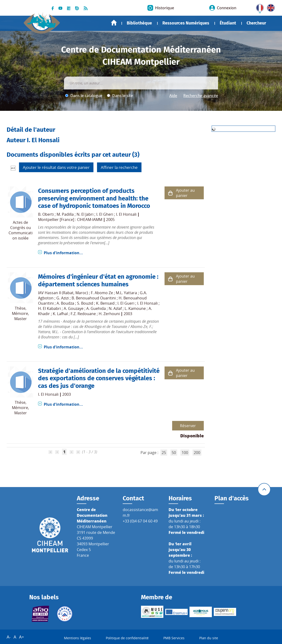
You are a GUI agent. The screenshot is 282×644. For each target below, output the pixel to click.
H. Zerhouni (109, 314)
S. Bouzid (85, 303)
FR (258, 7)
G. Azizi (63, 298)
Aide (173, 96)
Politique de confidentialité (127, 638)
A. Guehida (96, 308)
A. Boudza (65, 303)
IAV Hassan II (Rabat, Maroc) (63, 293)
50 (174, 453)
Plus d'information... (63, 253)
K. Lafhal (60, 314)
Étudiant (228, 23)
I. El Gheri (105, 214)
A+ (22, 637)
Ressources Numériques (186, 23)
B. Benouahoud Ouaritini (94, 298)
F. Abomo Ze (102, 293)
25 (164, 453)
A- (9, 637)
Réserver (188, 426)
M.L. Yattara (126, 293)
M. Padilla (65, 214)
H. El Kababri (49, 308)
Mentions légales (78, 638)
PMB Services (174, 638)
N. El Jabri (85, 214)
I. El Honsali (126, 214)
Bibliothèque (139, 23)
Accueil (114, 23)
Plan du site (209, 638)
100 (185, 453)
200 (197, 453)
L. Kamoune (135, 308)
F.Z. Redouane (83, 314)
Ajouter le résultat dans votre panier (56, 167)
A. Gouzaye (74, 308)
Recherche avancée (201, 96)
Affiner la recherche (119, 167)
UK (270, 7)
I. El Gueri (126, 303)
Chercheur (256, 23)
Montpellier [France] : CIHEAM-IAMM (70, 220)
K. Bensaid (105, 303)
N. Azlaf (115, 308)
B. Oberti (46, 214)
